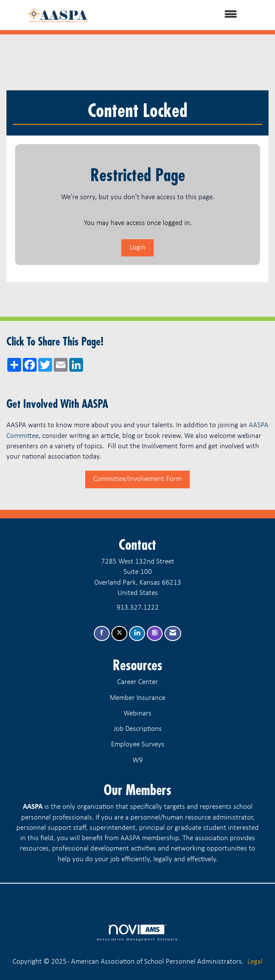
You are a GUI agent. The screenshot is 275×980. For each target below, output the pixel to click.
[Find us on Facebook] (102, 633)
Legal (255, 962)
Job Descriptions (138, 729)
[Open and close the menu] (180, 15)
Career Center (137, 682)
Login (137, 248)
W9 (138, 760)
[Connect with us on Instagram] (155, 633)
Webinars (137, 713)
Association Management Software (137, 933)
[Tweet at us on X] (119, 633)
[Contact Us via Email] (173, 633)
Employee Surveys (138, 744)
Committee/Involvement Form (137, 479)
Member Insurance (137, 698)
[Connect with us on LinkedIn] (137, 633)
